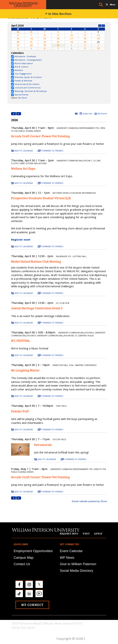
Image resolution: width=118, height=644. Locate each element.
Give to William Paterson (78, 564)
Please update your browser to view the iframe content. (58, 37)
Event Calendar (71, 551)
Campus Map (24, 558)
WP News (67, 558)
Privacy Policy (96, 639)
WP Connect (32, 605)
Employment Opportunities (33, 551)
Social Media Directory (76, 571)
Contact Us (22, 564)
